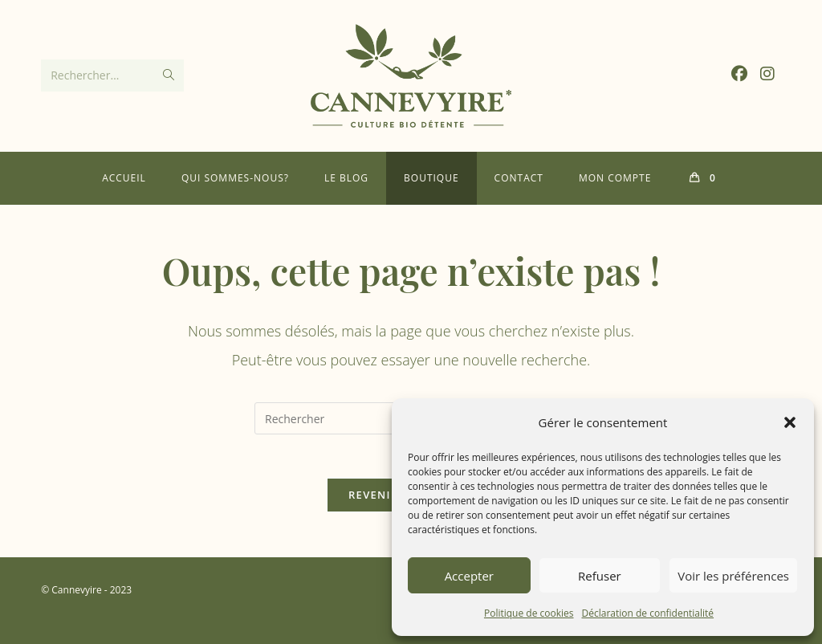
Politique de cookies (529, 613)
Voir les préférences (733, 576)
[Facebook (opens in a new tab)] (739, 74)
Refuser (600, 576)
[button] (790, 422)
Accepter (469, 576)
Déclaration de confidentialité (648, 613)
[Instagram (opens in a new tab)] (767, 74)
